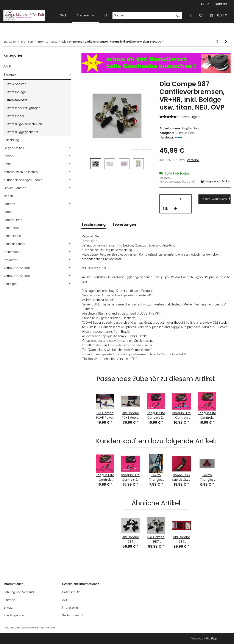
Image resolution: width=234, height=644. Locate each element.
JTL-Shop (211, 639)
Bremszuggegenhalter (23, 132)
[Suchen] (144, 16)
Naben (8, 196)
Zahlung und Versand (19, 592)
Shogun (9, 607)
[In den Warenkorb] (214, 199)
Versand (193, 160)
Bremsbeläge (16, 92)
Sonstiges (10, 284)
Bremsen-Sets (185, 133)
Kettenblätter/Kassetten (21, 172)
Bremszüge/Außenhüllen (24, 124)
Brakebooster (16, 84)
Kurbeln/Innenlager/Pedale (23, 180)
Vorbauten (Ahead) (17, 268)
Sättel (8, 212)
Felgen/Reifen (14, 148)
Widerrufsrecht (73, 615)
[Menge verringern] (164, 199)
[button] (190, 15)
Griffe (7, 164)
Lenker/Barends (15, 188)
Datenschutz (71, 592)
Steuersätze (12, 252)
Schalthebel (12, 228)
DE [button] (203, 4)
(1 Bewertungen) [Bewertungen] (180, 117)
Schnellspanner (14, 244)
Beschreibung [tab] (94, 225)
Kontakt (221, 4)
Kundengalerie (14, 615)
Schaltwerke (12, 236)
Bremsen (10, 75)
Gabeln (9, 156)
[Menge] (180, 199)
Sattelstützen (13, 220)
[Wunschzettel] (201, 15)
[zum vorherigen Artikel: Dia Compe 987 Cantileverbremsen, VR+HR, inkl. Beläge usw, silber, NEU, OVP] (217, 42)
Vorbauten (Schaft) (17, 276)
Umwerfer (11, 260)
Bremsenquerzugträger (23, 108)
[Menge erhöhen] (176, 209)
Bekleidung (11, 140)
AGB (65, 600)
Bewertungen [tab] (124, 225)
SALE (7, 67)
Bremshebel (15, 116)
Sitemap (9, 600)
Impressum (70, 607)
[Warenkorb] (218, 15)
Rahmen (9, 204)
